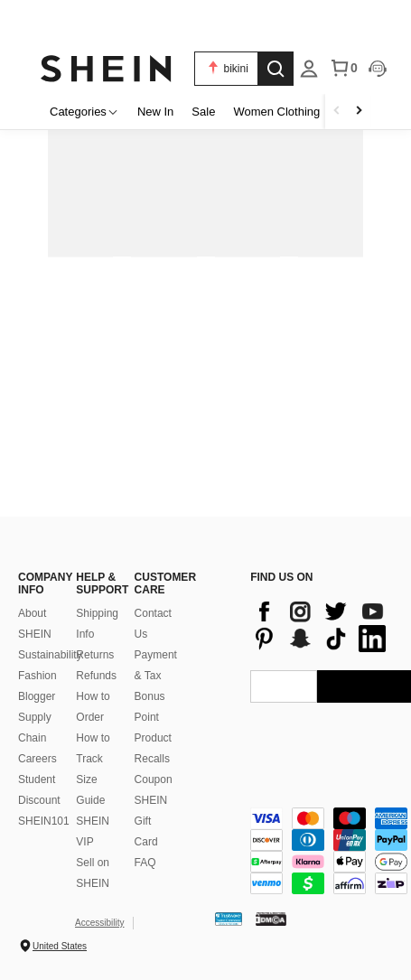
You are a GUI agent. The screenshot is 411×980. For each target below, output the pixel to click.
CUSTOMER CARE (154, 583)
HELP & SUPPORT (96, 583)
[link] (205, 22)
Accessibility (99, 923)
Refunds (96, 676)
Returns (95, 655)
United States (60, 946)
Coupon (154, 779)
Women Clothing (276, 112)
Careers (37, 759)
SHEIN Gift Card (151, 821)
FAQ (145, 863)
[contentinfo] (320, 625)
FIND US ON (281, 577)
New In (155, 112)
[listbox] (309, 69)
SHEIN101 (44, 821)
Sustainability (50, 655)
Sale (203, 112)
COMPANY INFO (38, 583)
